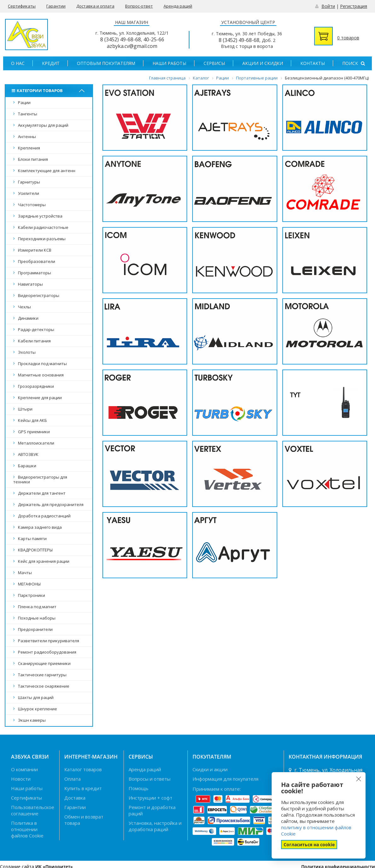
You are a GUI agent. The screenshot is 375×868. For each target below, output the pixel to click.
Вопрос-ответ (139, 6)
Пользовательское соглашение (33, 810)
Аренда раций (178, 6)
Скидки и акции (210, 769)
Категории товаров (38, 90)
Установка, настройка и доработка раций (155, 826)
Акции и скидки (263, 63)
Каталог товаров (83, 769)
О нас (18, 63)
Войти (328, 6)
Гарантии (56, 6)
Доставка (75, 798)
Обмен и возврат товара (84, 820)
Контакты (313, 63)
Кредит (51, 63)
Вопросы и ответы (150, 779)
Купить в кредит (83, 788)
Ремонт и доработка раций (152, 810)
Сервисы (214, 63)
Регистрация (354, 6)
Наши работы (169, 63)
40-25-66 (154, 39)
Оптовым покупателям (106, 63)
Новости (21, 779)
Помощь (138, 788)
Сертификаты (22, 6)
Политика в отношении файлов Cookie (27, 829)
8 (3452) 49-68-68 (121, 39)
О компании (24, 769)
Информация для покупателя (225, 779)
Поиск (354, 63)
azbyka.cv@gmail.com (132, 46)
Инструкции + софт (150, 798)
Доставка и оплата (95, 6)
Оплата (72, 779)
